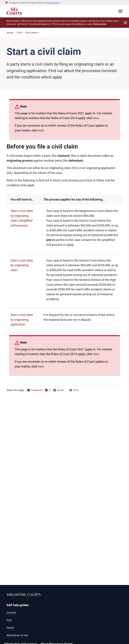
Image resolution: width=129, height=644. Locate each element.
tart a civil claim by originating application (22, 320)
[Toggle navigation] (120, 11)
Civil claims (32, 33)
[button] (53, 3)
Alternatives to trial (17, 635)
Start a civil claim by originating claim (22, 265)
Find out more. (100, 24)
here (96, 118)
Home (10, 33)
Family (10, 628)
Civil (19, 33)
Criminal (11, 613)
